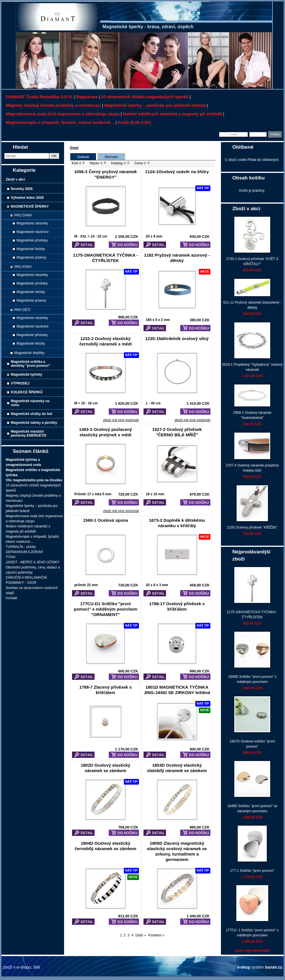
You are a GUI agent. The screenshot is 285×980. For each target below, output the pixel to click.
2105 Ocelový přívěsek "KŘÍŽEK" (252, 527)
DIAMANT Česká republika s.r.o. (39, 97)
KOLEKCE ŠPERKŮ (27, 392)
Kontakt (12, 598)
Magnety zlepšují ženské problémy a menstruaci (53, 105)
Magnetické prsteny (31, 257)
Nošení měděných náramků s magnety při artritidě (172, 114)
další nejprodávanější (252, 951)
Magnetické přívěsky (32, 240)
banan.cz (274, 967)
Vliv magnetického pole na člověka (34, 480)
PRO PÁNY (23, 267)
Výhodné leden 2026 (27, 198)
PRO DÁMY (23, 215)
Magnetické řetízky (31, 249)
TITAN (11, 557)
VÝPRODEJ (20, 383)
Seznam (111, 157)
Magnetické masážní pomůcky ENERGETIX (29, 433)
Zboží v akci (15, 179)
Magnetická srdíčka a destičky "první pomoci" (30, 364)
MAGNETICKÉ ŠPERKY (30, 206)
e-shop (244, 967)
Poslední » (156, 935)
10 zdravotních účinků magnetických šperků (145, 97)
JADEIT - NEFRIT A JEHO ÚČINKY (33, 562)
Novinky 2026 (22, 189)
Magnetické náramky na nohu (30, 403)
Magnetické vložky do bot (31, 414)
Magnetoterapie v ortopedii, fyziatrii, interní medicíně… (60, 122)
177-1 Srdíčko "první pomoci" (252, 871)
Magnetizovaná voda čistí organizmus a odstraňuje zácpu (63, 114)
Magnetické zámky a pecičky (34, 423)
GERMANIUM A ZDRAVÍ (24, 552)
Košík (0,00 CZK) (134, 122)
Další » (141, 935)
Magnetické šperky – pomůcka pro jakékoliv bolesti (155, 105)
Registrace (87, 97)
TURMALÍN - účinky (21, 547)
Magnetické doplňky (29, 353)
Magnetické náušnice (33, 232)
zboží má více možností (121, 420)
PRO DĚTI (22, 310)
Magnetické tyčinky (26, 375)
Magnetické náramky (32, 223)
